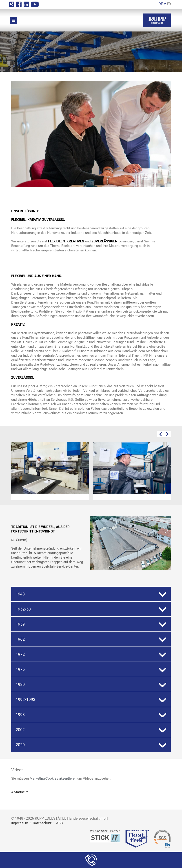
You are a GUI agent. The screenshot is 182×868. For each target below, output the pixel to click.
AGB (59, 823)
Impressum (20, 823)
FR (169, 4)
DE (161, 4)
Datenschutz (42, 823)
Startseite (21, 792)
